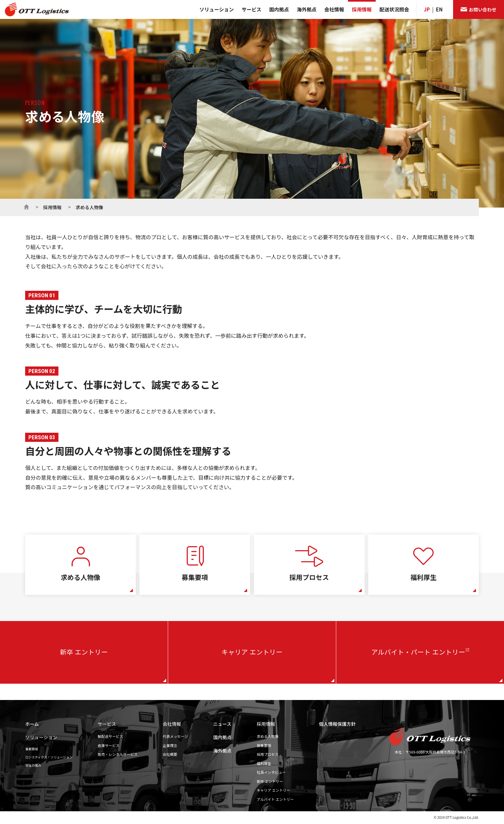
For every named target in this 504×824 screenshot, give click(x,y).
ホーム (26, 206)
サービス (251, 9)
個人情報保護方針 (337, 724)
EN (439, 9)
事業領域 (31, 749)
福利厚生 (264, 763)
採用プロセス (268, 754)
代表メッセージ (176, 736)
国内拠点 (279, 9)
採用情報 (362, 9)
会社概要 (170, 754)
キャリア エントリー (252, 652)
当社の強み (33, 765)
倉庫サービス (109, 745)
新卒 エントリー (84, 652)
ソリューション (217, 9)
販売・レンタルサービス (118, 754)
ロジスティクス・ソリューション (49, 757)
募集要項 (264, 745)
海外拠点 (307, 9)
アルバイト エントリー (276, 799)
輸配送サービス (110, 736)
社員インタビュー (271, 772)
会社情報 (334, 9)
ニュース (222, 724)
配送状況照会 (394, 9)
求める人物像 (268, 736)
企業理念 (170, 745)
